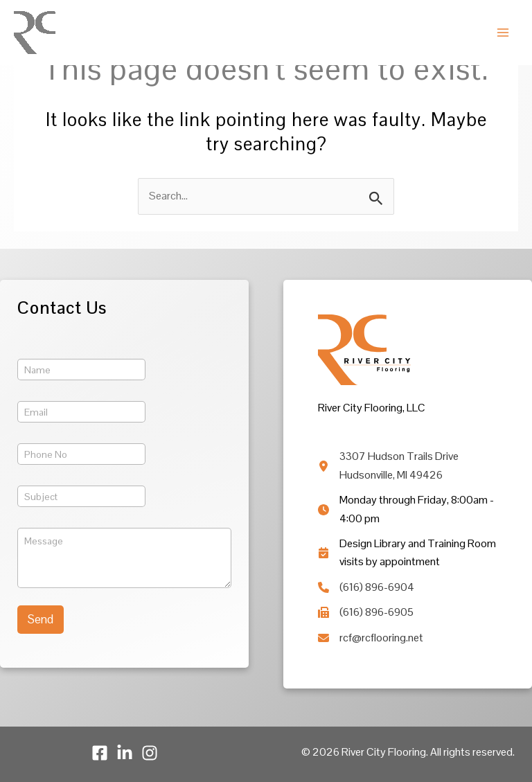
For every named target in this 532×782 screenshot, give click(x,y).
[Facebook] (100, 753)
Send (41, 619)
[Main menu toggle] (503, 33)
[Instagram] (150, 753)
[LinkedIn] (125, 753)
